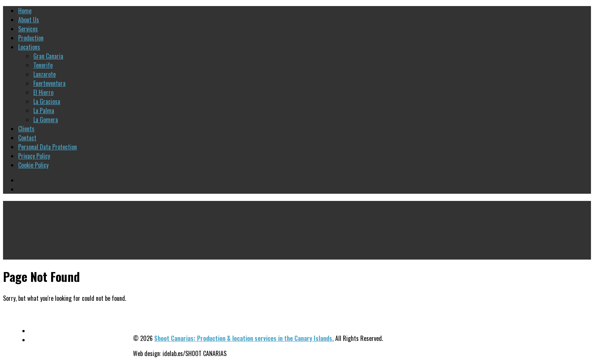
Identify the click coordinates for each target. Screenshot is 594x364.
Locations (29, 47)
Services (28, 29)
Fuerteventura (49, 83)
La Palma (44, 110)
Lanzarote (45, 74)
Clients (26, 129)
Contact (27, 138)
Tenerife (43, 65)
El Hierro (43, 92)
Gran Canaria (48, 56)
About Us (29, 20)
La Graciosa (47, 101)
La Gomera (46, 120)
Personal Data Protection (48, 147)
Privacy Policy (34, 156)
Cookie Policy (33, 165)
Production (31, 38)
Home (25, 11)
